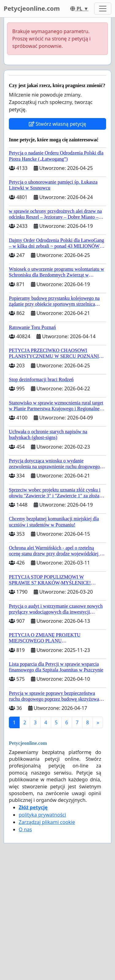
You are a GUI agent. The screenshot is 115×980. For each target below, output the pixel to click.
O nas (25, 829)
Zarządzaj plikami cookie (47, 822)
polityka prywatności (42, 815)
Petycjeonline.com (32, 8)
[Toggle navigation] (103, 9)
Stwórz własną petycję (57, 124)
